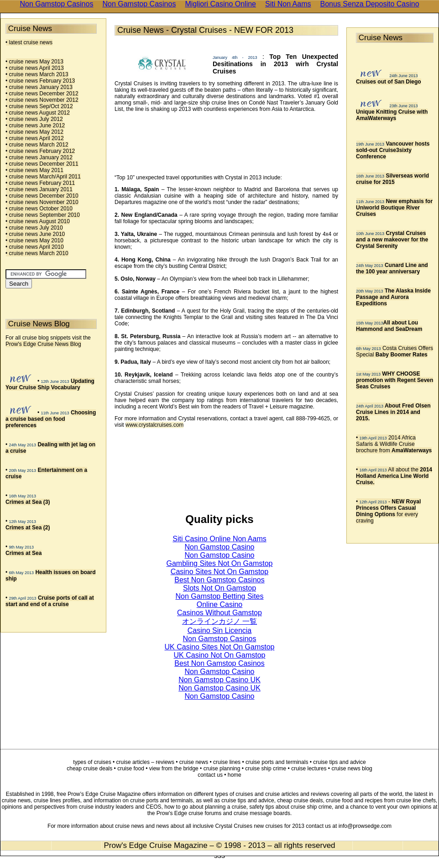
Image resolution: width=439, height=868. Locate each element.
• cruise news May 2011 (34, 170)
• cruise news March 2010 (37, 253)
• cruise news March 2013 (37, 74)
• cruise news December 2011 (42, 164)
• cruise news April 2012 (35, 138)
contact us (210, 775)
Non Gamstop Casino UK (219, 680)
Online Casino (220, 604)
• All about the (394, 476)
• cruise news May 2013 (34, 62)
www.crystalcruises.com (154, 425)
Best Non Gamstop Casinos (219, 580)
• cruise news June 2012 (35, 125)
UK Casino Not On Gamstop (220, 655)
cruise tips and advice (339, 762)
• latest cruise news (29, 42)
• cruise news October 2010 (39, 209)
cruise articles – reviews (145, 762)
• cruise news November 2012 (42, 100)
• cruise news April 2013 (35, 68)
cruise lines (227, 762)
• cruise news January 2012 (39, 157)
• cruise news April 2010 (35, 247)
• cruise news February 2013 (40, 81)
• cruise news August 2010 (38, 221)
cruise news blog (352, 769)
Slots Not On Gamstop (219, 588)
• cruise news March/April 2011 (43, 177)
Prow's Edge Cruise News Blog (43, 344)
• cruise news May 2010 (34, 241)
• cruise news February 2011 (40, 183)
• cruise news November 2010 (42, 202)
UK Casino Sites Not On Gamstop (220, 647)
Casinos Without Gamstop (219, 613)
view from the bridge (174, 769)
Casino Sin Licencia (220, 630)
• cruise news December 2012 (42, 94)
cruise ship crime (266, 769)
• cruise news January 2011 (39, 189)
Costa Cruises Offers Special (395, 351)
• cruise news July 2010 (34, 228)
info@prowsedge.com (365, 826)
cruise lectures (309, 769)
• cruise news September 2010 (43, 215)
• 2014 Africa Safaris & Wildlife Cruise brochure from (394, 444)
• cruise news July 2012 (34, 119)
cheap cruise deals (89, 769)
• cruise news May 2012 (34, 132)
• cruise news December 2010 (42, 196)
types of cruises (92, 762)
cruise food (131, 769)
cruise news (194, 762)
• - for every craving (388, 511)
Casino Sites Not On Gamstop (219, 572)
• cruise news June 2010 (35, 234)
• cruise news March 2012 (37, 145)
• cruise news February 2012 (40, 151)
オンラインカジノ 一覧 (219, 621)
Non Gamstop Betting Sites (220, 596)
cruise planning (222, 769)
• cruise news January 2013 (39, 87)
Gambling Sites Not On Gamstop (220, 563)
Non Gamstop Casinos (220, 639)
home (235, 775)
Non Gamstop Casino (220, 547)
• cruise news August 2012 (38, 113)
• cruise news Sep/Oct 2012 (39, 106)
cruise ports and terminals (277, 762)
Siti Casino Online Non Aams (219, 539)
